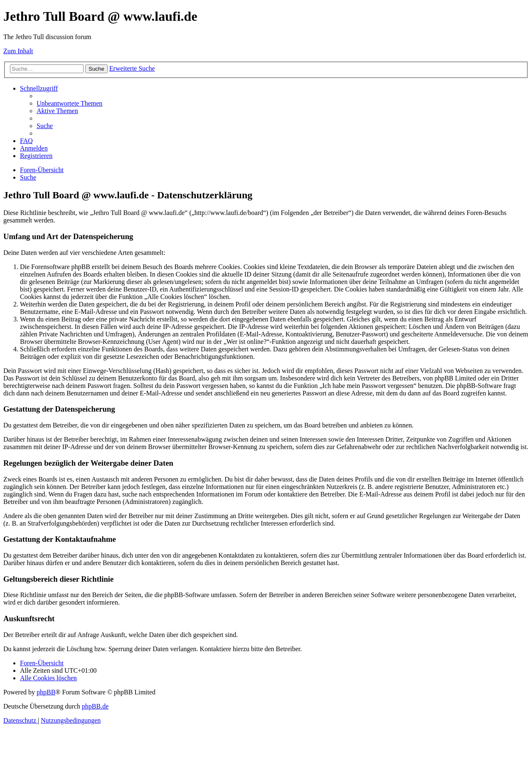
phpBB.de (95, 706)
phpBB (46, 692)
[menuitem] (69, 103)
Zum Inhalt (18, 51)
